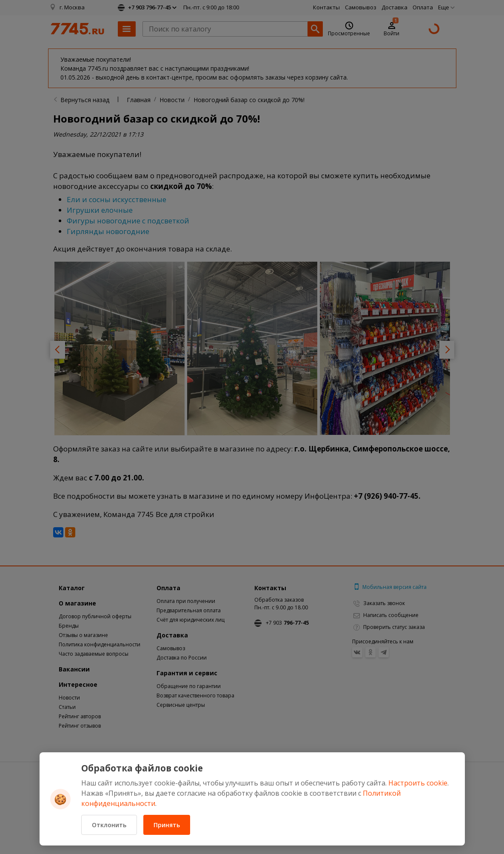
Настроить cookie (418, 783)
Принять (167, 825)
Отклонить (109, 825)
